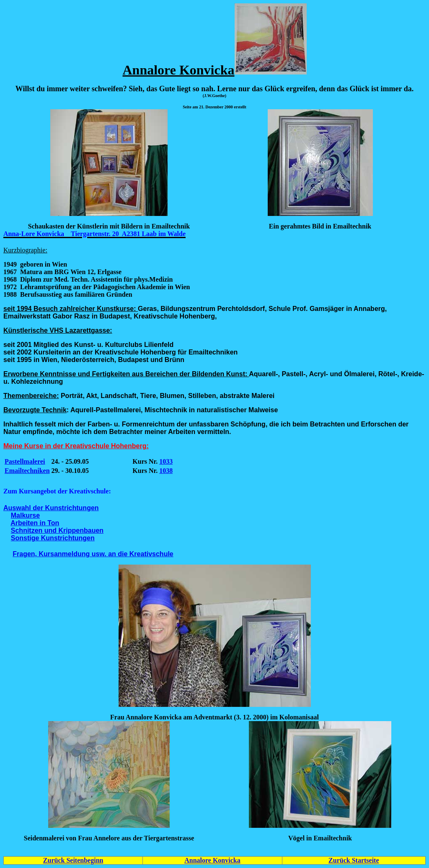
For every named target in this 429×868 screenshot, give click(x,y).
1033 (166, 461)
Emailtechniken (27, 471)
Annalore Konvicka (212, 860)
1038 (166, 471)
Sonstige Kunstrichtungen (53, 538)
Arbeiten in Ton (35, 523)
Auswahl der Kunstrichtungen (51, 508)
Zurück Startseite (354, 860)
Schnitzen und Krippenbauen (57, 530)
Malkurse (25, 515)
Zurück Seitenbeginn (73, 860)
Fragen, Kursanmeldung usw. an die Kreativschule (93, 554)
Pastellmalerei (25, 461)
